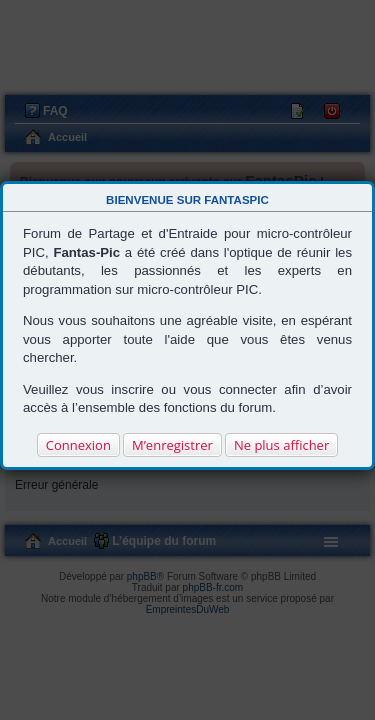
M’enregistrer (172, 445)
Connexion (78, 445)
